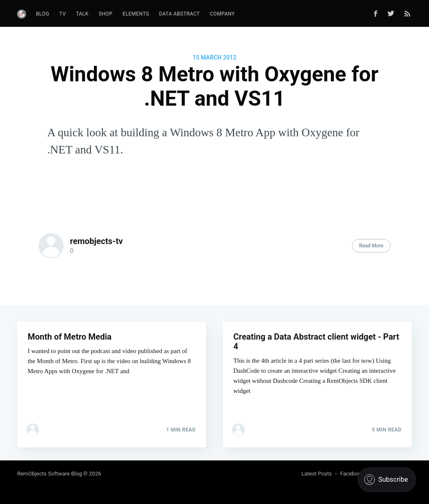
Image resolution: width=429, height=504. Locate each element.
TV (63, 14)
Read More (371, 246)
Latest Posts (317, 474)
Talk (82, 14)
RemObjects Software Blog (50, 474)
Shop (105, 14)
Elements (136, 14)
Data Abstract (180, 14)
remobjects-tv (96, 241)
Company (222, 14)
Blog (43, 14)
